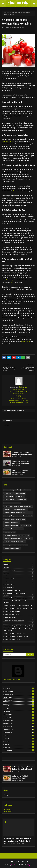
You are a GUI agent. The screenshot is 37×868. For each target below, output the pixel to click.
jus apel (16, 490)
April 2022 (19, 744)
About (18, 861)
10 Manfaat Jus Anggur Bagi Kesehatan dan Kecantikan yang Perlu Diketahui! (22, 453)
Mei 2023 (19, 709)
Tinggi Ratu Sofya (19, 395)
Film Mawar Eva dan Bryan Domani (18, 403)
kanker (16, 191)
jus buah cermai (9, 496)
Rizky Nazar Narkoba (19, 393)
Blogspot (30, 865)
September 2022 (19, 729)
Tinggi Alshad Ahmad (19, 389)
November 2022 (19, 724)
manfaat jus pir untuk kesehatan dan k (15, 542)
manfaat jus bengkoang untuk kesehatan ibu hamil (18, 516)
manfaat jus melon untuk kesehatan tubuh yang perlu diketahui (17, 539)
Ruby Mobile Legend (9, 280)
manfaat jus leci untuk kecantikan (14, 529)
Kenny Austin (25, 342)
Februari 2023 (19, 715)
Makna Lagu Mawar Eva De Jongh (18, 401)
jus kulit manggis (21, 500)
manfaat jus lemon (10, 532)
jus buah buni (8, 493)
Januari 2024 (19, 688)
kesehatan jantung (8, 142)
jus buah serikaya (9, 500)
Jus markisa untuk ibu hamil (12, 503)
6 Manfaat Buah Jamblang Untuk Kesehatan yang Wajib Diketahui (21, 462)
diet (12, 282)
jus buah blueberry (25, 490)
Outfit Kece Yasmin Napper (19, 399)
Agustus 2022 (19, 732)
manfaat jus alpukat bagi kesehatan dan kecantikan (15, 513)
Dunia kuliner (7, 27)
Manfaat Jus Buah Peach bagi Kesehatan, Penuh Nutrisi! (20, 471)
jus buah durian (20, 496)
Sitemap (6, 795)
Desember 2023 (19, 691)
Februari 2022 (19, 750)
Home (11, 861)
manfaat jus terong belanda (12, 548)
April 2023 (19, 712)
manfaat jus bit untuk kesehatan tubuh (15, 519)
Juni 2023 (19, 706)
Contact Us (25, 861)
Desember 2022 (19, 721)
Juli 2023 (19, 703)
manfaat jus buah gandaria (12, 522)
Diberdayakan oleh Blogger (18, 679)
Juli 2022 (19, 735)
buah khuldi (8, 490)
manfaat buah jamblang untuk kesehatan (16, 509)
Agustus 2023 (19, 700)
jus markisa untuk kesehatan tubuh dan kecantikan (18, 506)
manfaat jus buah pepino (11, 526)
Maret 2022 (19, 747)
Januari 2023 (19, 718)
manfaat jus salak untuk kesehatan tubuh (16, 545)
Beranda (6, 13)
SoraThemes (15, 865)
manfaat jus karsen (26, 526)
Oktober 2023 (19, 697)
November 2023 (19, 694)
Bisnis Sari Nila (18, 397)
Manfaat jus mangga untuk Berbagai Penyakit (17, 535)
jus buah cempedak (20, 493)
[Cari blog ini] (15, 655)
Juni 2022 (19, 738)
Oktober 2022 (19, 727)
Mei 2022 (19, 741)
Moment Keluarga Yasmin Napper (19, 391)
